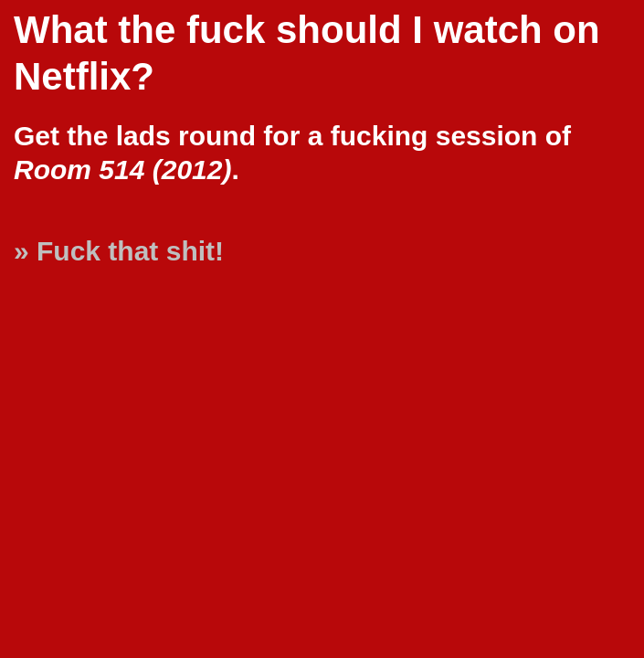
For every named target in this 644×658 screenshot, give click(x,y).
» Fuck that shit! (119, 251)
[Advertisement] (562, 587)
